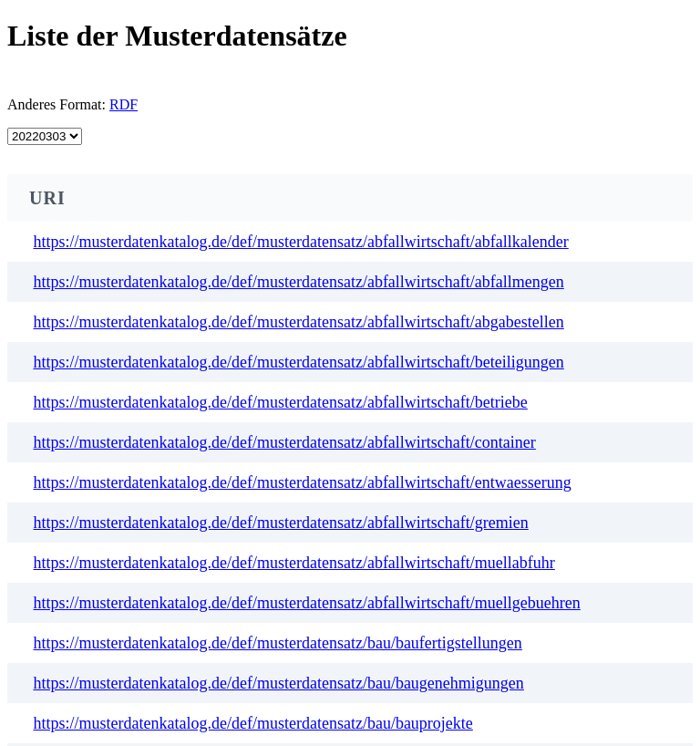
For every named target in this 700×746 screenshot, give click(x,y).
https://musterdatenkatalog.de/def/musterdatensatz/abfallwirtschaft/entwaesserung (303, 482)
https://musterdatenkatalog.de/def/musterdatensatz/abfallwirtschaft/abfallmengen (299, 282)
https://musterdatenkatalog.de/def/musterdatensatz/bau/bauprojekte (253, 723)
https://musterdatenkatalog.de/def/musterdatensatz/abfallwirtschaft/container (285, 442)
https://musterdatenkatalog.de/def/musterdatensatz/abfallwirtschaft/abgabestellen (299, 322)
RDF (124, 104)
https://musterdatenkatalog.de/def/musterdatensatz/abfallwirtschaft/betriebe (281, 402)
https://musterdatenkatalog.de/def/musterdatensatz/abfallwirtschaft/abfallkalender (301, 242)
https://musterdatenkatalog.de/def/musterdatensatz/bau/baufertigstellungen (278, 643)
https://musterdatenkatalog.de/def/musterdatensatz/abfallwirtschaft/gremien (281, 523)
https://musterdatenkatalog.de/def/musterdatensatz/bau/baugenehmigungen (279, 683)
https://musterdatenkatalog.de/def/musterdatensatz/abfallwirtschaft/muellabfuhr (294, 563)
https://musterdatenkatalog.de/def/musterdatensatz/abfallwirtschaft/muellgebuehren (307, 603)
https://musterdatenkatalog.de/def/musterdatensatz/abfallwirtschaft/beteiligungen (299, 362)
